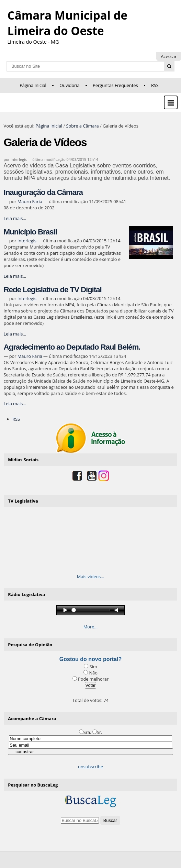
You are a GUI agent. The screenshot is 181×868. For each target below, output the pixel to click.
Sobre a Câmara (82, 126)
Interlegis (27, 241)
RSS (155, 85)
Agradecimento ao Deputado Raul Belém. (72, 347)
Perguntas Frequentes (115, 85)
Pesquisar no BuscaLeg (33, 785)
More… (91, 627)
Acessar (169, 56)
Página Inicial (33, 85)
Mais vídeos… (91, 576)
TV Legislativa (23, 501)
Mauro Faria (30, 201)
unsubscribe (90, 767)
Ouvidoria (70, 85)
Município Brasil (30, 232)
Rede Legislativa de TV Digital (53, 290)
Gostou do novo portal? (90, 659)
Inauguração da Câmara (43, 192)
